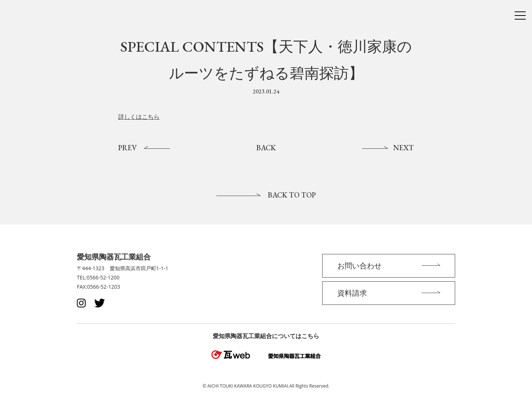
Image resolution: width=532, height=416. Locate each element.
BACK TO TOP (292, 195)
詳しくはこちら (139, 117)
